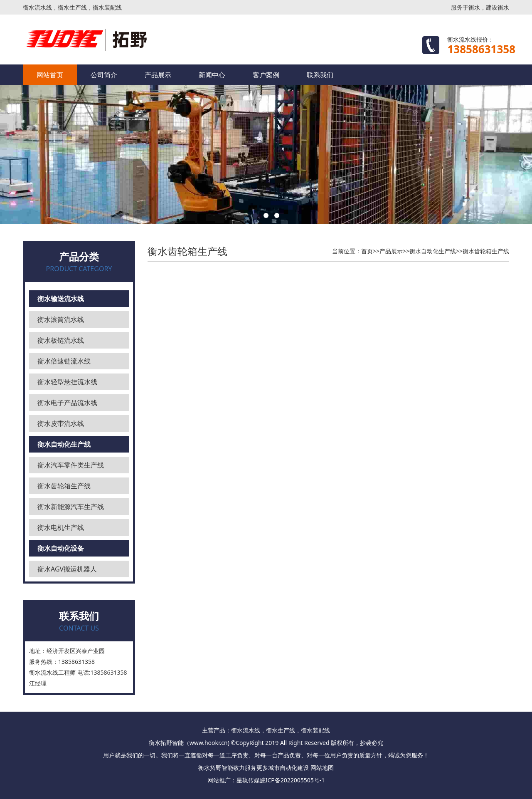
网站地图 (322, 768)
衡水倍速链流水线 (64, 361)
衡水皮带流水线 (61, 423)
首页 (367, 251)
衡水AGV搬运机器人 (67, 569)
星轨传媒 (248, 780)
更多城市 (268, 768)
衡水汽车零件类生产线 (71, 465)
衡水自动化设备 (61, 548)
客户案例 (266, 75)
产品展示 (158, 75)
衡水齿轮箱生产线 (64, 486)
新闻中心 (212, 75)
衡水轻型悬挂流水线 (67, 382)
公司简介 (104, 75)
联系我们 (320, 75)
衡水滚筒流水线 (61, 319)
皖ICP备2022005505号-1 (292, 780)
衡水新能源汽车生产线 (71, 507)
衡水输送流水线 (61, 299)
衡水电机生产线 (61, 527)
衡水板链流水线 (61, 340)
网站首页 (50, 75)
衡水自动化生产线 (64, 444)
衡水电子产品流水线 (67, 403)
